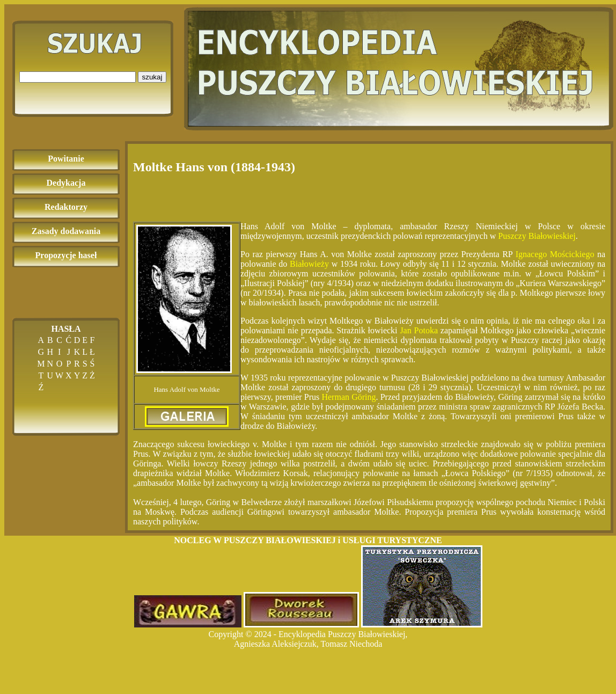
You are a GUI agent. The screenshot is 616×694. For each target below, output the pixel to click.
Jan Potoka (419, 330)
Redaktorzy (66, 207)
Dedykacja (66, 183)
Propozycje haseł (66, 255)
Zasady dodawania (66, 231)
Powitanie (66, 159)
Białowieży (309, 264)
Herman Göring (349, 397)
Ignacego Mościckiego (555, 254)
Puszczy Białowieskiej (537, 236)
